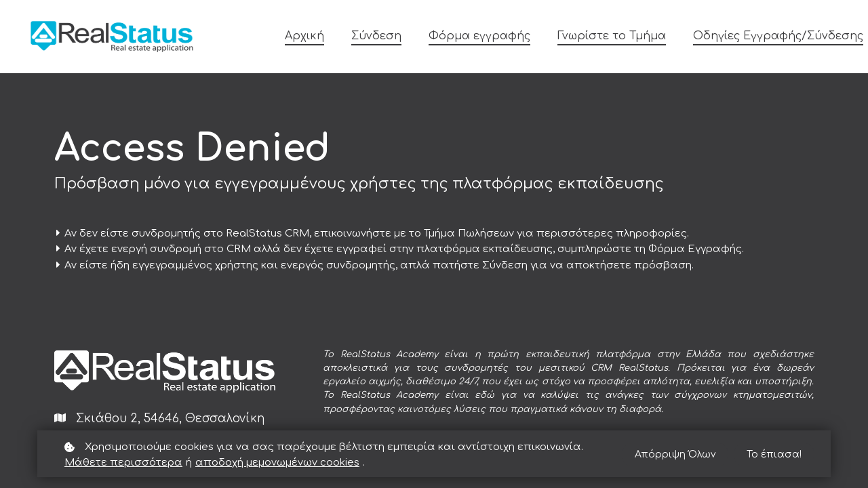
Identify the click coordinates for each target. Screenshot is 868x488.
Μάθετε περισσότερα (123, 463)
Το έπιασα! (774, 454)
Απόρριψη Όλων (675, 454)
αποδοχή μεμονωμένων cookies (277, 463)
